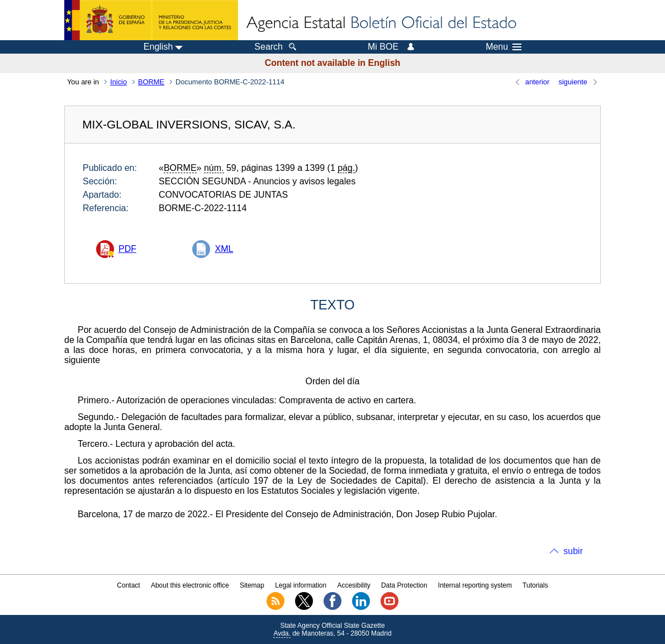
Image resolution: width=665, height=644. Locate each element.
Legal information (301, 585)
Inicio (118, 82)
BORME (151, 82)
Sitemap (252, 585)
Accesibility (353, 585)
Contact (128, 585)
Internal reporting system (475, 585)
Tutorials (535, 585)
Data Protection (404, 585)
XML (224, 249)
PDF (127, 249)
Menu (503, 47)
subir (573, 551)
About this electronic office (190, 585)
